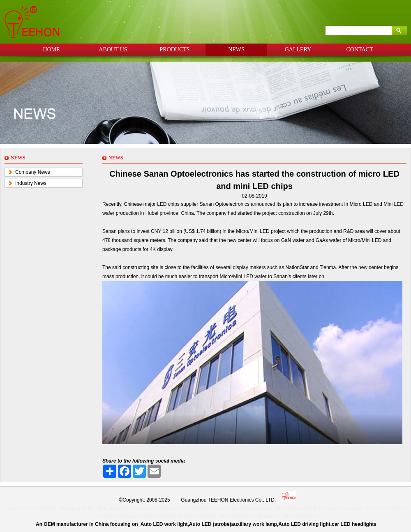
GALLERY (298, 50)
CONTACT (360, 50)
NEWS (236, 50)
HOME (51, 50)
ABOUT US (113, 50)
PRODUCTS (174, 50)
